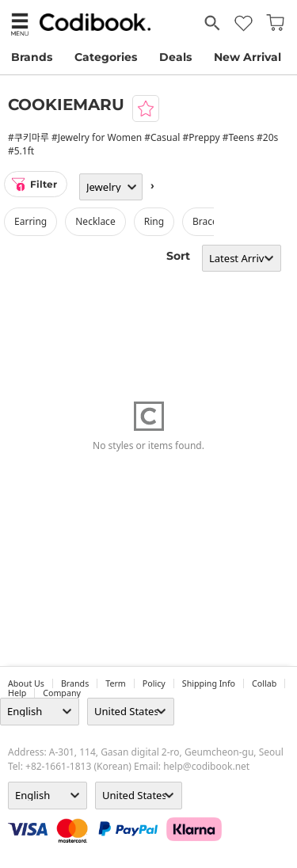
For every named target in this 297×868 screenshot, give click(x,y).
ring (154, 221)
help (17, 693)
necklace (95, 221)
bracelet (211, 221)
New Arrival (247, 57)
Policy (154, 683)
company (62, 693)
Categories (106, 57)
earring (30, 221)
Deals (175, 57)
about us (26, 683)
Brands (32, 57)
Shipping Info (209, 683)
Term (116, 683)
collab (264, 683)
